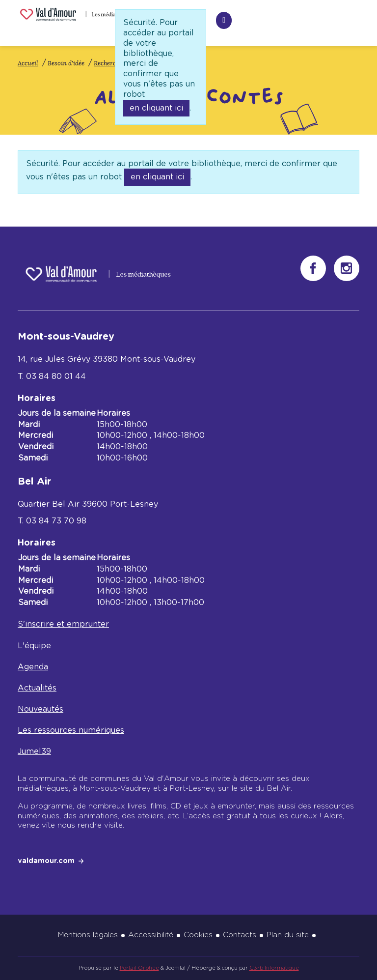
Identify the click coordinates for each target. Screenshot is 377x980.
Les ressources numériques (71, 730)
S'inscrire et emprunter (63, 624)
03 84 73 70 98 (56, 521)
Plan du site (288, 935)
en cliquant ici (156, 108)
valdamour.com (46, 861)
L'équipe (34, 646)
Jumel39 (34, 751)
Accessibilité (151, 935)
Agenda (33, 667)
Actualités (37, 688)
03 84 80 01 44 (56, 376)
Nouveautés (40, 709)
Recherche (162, 19)
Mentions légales (88, 935)
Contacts (240, 935)
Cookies (198, 935)
